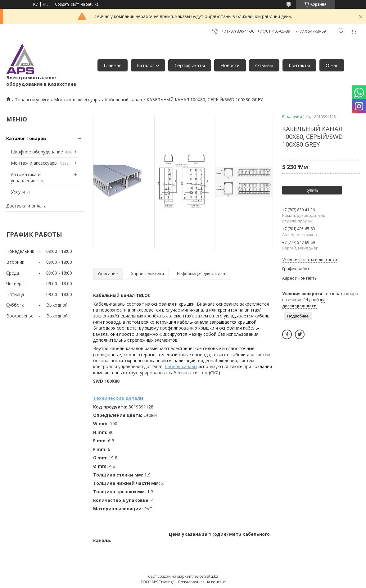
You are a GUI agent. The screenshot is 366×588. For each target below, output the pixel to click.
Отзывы (264, 65)
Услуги (18, 192)
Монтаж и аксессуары (77, 100)
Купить (312, 190)
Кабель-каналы (181, 366)
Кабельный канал (123, 100)
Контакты (299, 65)
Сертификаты (190, 65)
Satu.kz (211, 576)
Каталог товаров (26, 138)
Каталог (146, 65)
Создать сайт (67, 4)
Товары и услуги (32, 100)
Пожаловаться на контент (202, 582)
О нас (332, 65)
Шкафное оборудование (37, 152)
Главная (113, 65)
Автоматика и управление (26, 178)
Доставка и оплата (26, 206)
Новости (230, 65)
